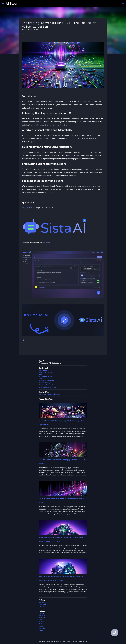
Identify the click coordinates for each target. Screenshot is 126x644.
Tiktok (41, 620)
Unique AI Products (46, 372)
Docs (41, 379)
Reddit (41, 626)
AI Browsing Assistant (47, 381)
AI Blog (11, 3)
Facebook (42, 618)
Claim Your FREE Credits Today (50, 394)
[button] (23, 34)
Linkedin (42, 628)
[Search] (123, 4)
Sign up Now (27, 208)
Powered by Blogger (63, 637)
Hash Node (43, 604)
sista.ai (47, 243)
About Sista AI (44, 370)
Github (41, 630)
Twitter (41, 613)
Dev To (41, 602)
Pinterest (42, 624)
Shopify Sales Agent (46, 385)
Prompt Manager (45, 383)
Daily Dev (42, 606)
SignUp (41, 374)
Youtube (42, 622)
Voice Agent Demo (45, 376)
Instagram (43, 615)
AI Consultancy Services (47, 387)
